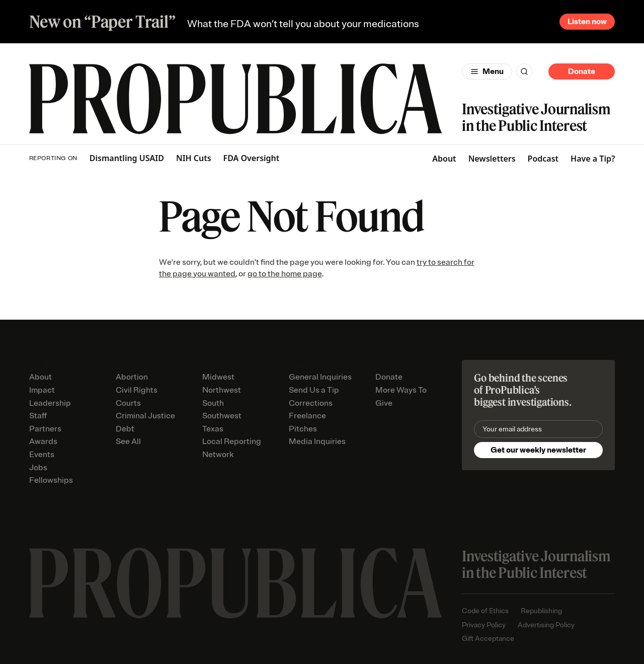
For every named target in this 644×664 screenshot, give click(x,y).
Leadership (50, 403)
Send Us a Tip (314, 390)
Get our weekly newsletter (538, 450)
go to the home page (285, 274)
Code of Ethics (485, 611)
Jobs (38, 468)
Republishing (541, 611)
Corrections (311, 403)
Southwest (222, 416)
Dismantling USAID (127, 158)
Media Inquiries (317, 441)
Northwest (222, 390)
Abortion (132, 377)
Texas (213, 429)
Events (42, 455)
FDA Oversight (252, 158)
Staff (38, 416)
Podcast (543, 159)
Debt (125, 429)
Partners (45, 429)
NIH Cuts (194, 158)
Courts (128, 403)
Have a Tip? (593, 159)
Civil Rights (137, 390)
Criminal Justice (145, 416)
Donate (582, 71)
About (444, 159)
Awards (43, 441)
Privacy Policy (484, 625)
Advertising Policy (546, 625)
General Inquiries (320, 377)
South (213, 403)
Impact (42, 390)
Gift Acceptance (488, 639)
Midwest (218, 377)
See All (128, 441)
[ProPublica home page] (236, 583)
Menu (493, 71)
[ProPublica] (236, 99)
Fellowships (51, 480)
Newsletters (492, 159)
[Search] (524, 71)
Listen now (587, 22)
